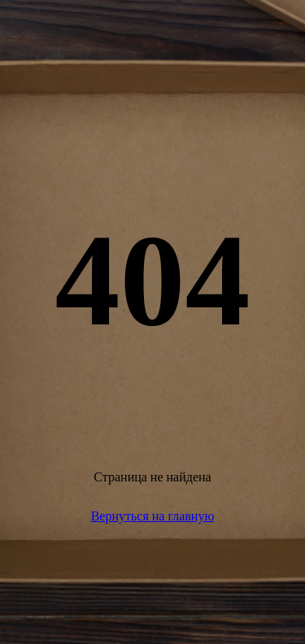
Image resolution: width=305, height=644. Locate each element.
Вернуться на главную (153, 516)
